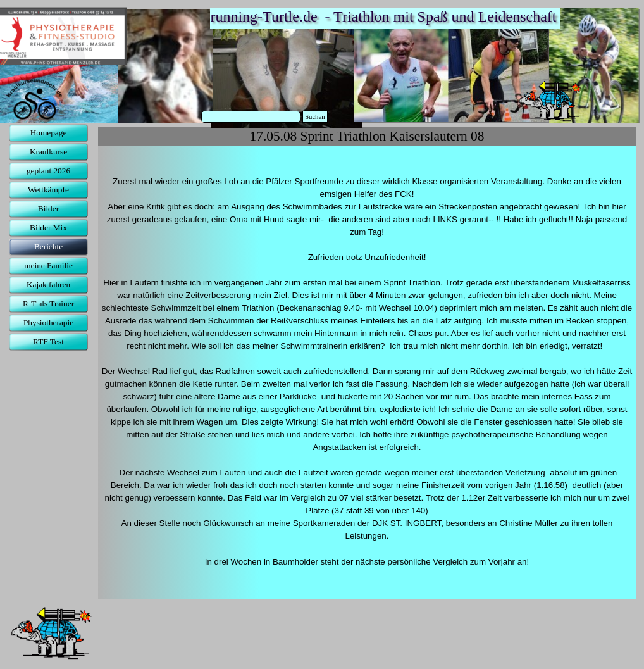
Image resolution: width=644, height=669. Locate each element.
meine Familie (48, 266)
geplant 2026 (48, 171)
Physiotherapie (48, 322)
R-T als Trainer (48, 303)
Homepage (49, 133)
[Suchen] (251, 117)
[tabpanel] (367, 372)
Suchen (315, 117)
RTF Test (48, 341)
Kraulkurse (48, 152)
